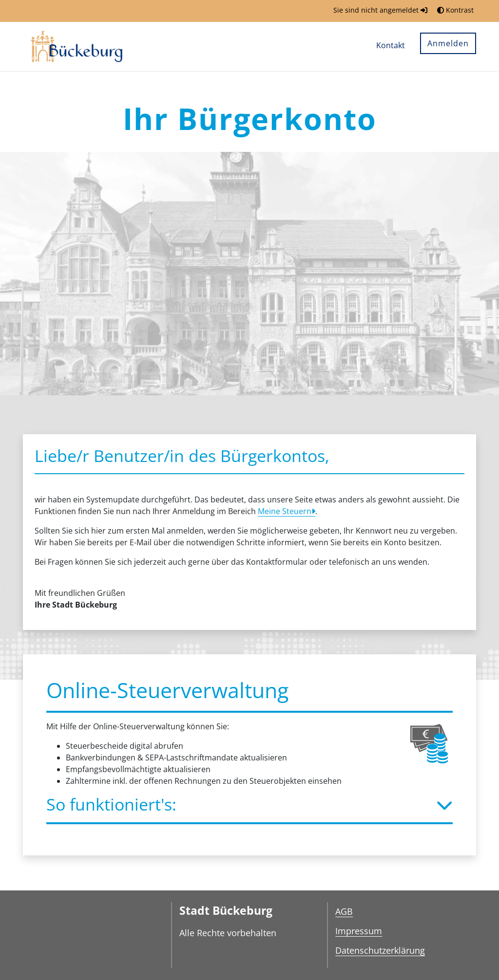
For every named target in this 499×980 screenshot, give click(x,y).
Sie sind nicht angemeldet (380, 10)
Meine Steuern (285, 511)
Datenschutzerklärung (380, 950)
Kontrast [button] (455, 10)
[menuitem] (391, 46)
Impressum (359, 931)
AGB (344, 911)
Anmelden (448, 43)
